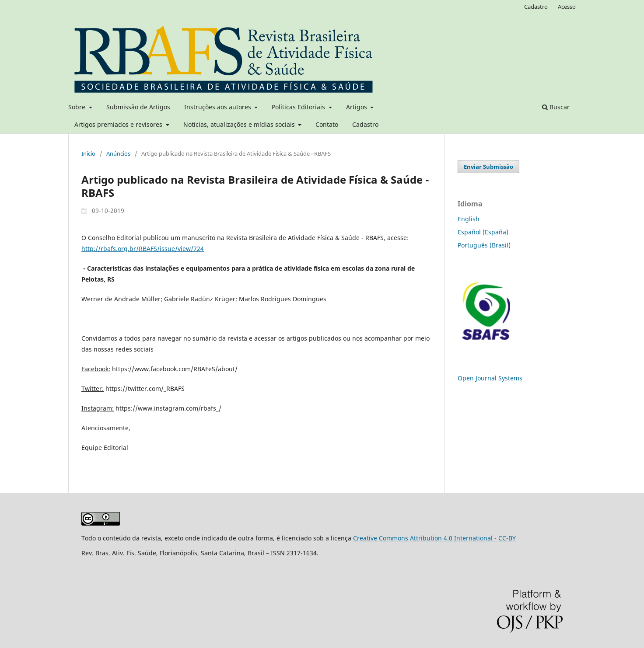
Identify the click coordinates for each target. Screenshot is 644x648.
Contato (327, 124)
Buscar (556, 107)
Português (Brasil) (484, 245)
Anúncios (118, 153)
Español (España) (483, 232)
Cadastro (365, 124)
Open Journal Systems (490, 378)
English (469, 219)
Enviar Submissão (488, 167)
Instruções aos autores (219, 107)
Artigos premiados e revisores (119, 124)
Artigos (357, 107)
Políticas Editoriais (299, 107)
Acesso (567, 7)
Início (88, 153)
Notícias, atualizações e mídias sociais (240, 124)
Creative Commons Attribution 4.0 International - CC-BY (434, 538)
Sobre (78, 107)
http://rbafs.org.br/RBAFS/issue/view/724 (143, 249)
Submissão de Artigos (138, 107)
